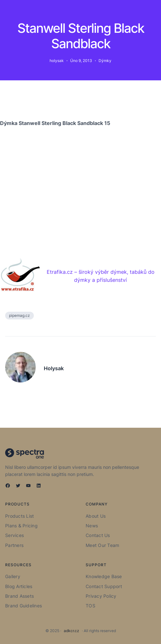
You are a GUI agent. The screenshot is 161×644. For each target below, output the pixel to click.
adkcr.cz (71, 631)
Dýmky (105, 61)
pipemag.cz (19, 315)
